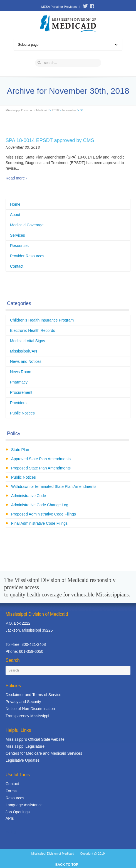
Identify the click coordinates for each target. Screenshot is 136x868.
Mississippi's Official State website (35, 739)
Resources (19, 246)
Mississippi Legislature (25, 746)
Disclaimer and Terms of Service (33, 695)
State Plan (20, 450)
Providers (18, 403)
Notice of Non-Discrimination (30, 709)
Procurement (21, 392)
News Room (21, 372)
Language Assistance (24, 805)
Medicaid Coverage (27, 225)
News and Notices (26, 361)
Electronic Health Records (33, 330)
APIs (10, 818)
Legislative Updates (23, 760)
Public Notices (22, 413)
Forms (11, 791)
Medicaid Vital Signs (28, 341)
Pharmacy (19, 382)
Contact (17, 266)
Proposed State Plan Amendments (41, 468)
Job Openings (18, 812)
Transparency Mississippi (27, 716)
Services (18, 235)
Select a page (68, 45)
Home (15, 204)
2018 (55, 110)
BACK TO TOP (67, 865)
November (69, 110)
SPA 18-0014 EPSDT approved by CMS (50, 140)
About (15, 215)
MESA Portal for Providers (59, 7)
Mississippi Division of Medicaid (27, 110)
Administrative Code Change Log (40, 505)
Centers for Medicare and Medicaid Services (44, 753)
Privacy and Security (23, 702)
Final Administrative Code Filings (39, 523)
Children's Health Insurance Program (42, 320)
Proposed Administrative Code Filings (44, 514)
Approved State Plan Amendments (41, 459)
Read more (15, 178)
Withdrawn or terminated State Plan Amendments (54, 486)
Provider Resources (27, 256)
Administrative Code (29, 496)
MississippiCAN (24, 351)
